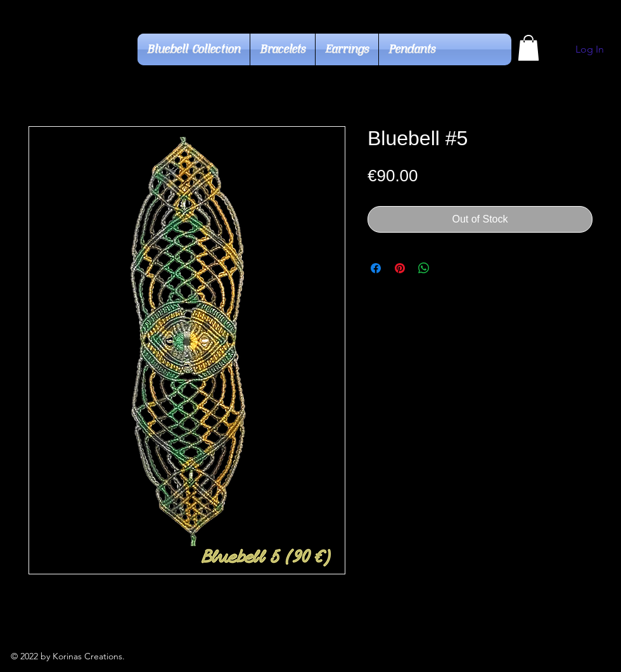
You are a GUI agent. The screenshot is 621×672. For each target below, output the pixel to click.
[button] (528, 48)
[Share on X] (448, 268)
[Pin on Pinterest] (400, 268)
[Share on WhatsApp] (424, 268)
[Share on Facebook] (376, 268)
